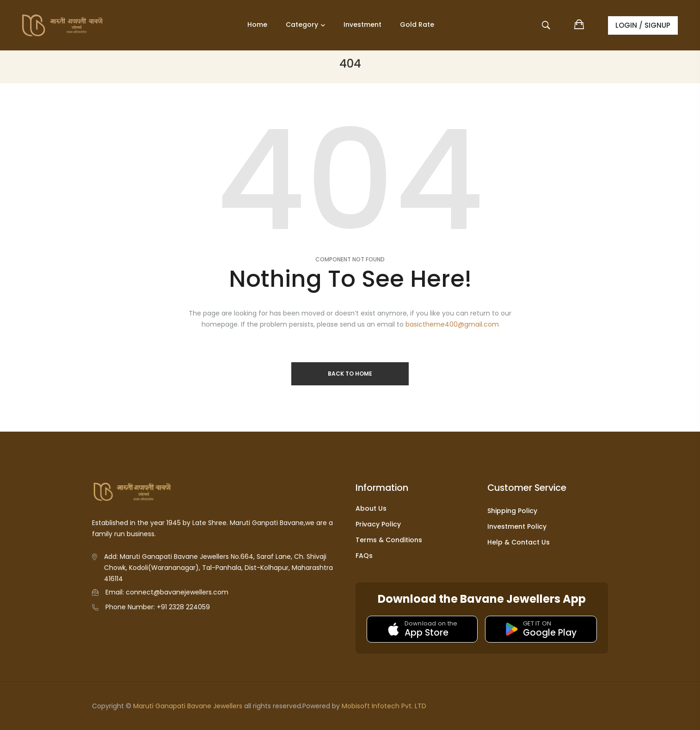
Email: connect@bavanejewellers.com (167, 592)
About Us (371, 508)
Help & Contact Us (519, 542)
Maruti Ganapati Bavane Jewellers (188, 706)
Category (302, 25)
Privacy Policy (378, 524)
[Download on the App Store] (422, 629)
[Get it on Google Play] (541, 629)
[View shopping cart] (580, 25)
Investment (362, 25)
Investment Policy (517, 526)
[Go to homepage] (73, 25)
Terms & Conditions (389, 540)
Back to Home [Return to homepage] (350, 374)
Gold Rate (417, 25)
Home (257, 25)
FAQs (364, 556)
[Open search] (547, 27)
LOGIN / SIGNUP (643, 25)
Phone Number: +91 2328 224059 (158, 607)
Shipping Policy (512, 511)
